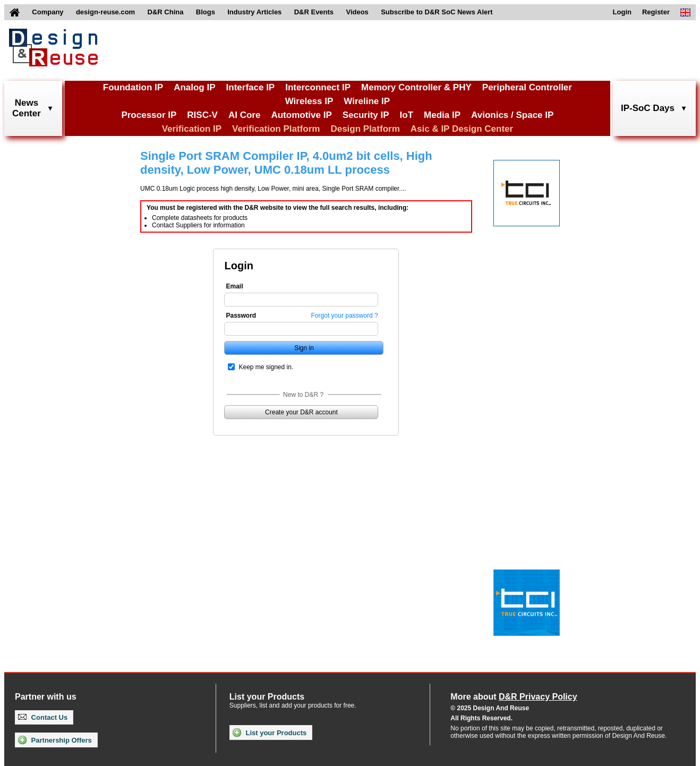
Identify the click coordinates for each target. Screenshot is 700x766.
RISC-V (202, 115)
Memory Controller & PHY (416, 87)
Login (622, 12)
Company (48, 12)
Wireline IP (367, 101)
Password (241, 316)
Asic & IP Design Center (462, 129)
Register (656, 12)
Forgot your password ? (345, 316)
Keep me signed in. (266, 367)
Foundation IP (133, 87)
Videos (357, 12)
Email (234, 286)
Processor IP (149, 115)
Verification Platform (276, 129)
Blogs (206, 12)
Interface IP (251, 87)
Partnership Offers (55, 740)
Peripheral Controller (527, 87)
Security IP (366, 115)
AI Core (244, 115)
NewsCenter (27, 108)
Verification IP (192, 129)
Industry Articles (254, 12)
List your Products (270, 733)
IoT (407, 115)
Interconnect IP (318, 87)
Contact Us (43, 717)
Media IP (442, 115)
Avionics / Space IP (512, 115)
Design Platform (365, 129)
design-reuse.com (105, 12)
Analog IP (194, 87)
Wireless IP (309, 101)
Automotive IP (301, 115)
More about (514, 697)
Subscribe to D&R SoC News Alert (437, 12)
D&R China (166, 12)
